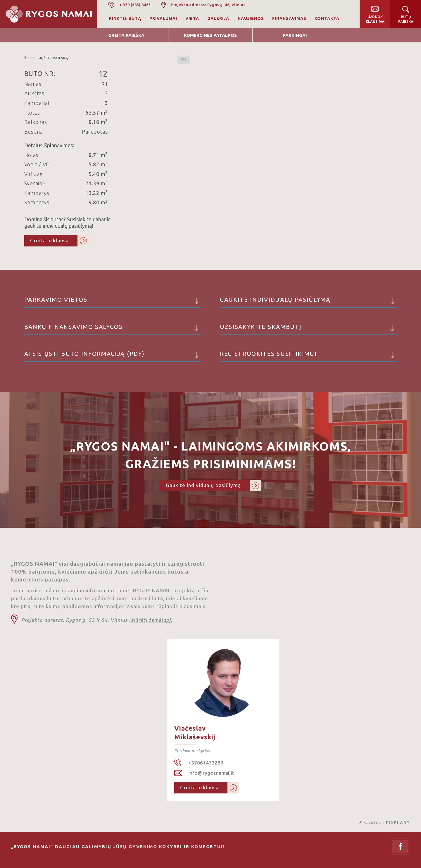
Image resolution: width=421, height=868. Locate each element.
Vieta (192, 18)
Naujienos (251, 18)
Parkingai (295, 35)
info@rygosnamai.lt (211, 773)
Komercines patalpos (210, 35)
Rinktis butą (125, 18)
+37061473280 (206, 763)
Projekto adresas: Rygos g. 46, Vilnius (208, 5)
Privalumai (163, 18)
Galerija (218, 18)
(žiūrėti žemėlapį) (151, 620)
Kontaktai (328, 18)
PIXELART (398, 823)
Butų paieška (406, 19)
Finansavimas (289, 18)
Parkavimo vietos (113, 302)
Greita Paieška (126, 35)
